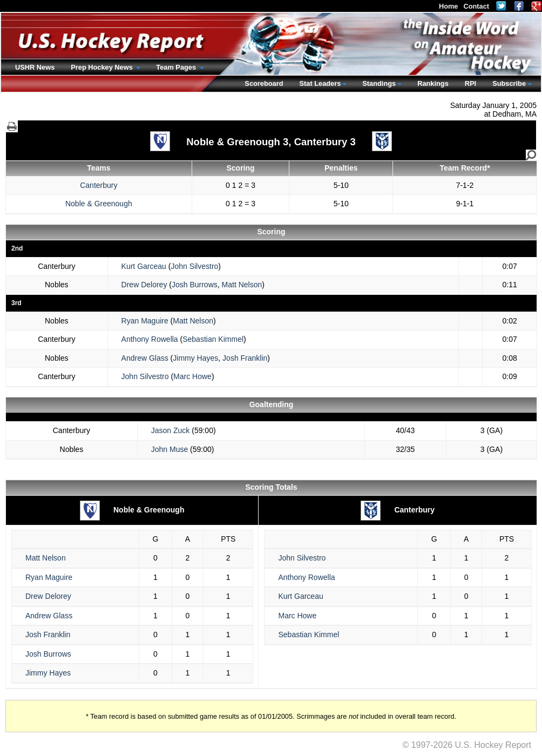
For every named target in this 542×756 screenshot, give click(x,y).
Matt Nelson (242, 285)
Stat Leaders (320, 83)
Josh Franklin (245, 358)
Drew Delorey (144, 285)
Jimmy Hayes (195, 358)
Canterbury (99, 185)
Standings (379, 83)
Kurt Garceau (144, 266)
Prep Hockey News (103, 67)
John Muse (170, 449)
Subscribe (509, 83)
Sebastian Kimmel (213, 339)
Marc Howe (192, 376)
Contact (476, 6)
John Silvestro (194, 266)
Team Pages (177, 67)
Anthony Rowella (150, 339)
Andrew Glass (145, 358)
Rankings (433, 83)
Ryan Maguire (145, 321)
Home (449, 6)
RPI (470, 83)
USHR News (35, 67)
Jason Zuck (171, 430)
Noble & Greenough (99, 204)
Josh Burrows (195, 285)
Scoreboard (264, 83)
